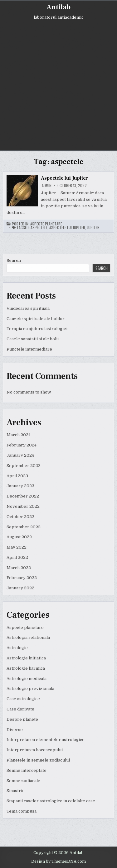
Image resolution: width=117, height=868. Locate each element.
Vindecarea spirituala (28, 308)
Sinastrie (16, 791)
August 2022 (19, 537)
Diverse (15, 730)
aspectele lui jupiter (67, 228)
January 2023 (20, 486)
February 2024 (22, 445)
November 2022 (23, 506)
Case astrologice (23, 699)
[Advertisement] (58, 81)
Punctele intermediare (29, 349)
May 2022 (17, 547)
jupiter (93, 228)
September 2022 (24, 527)
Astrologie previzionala (30, 689)
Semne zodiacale (23, 781)
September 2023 (24, 466)
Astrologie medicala (27, 679)
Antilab (58, 7)
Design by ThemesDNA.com (58, 861)
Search (14, 260)
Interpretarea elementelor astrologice (46, 740)
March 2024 (19, 435)
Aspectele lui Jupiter (64, 178)
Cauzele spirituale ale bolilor (36, 319)
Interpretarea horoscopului (35, 750)
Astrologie (17, 648)
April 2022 (17, 557)
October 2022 (20, 517)
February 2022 (22, 578)
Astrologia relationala (28, 637)
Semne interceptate (27, 770)
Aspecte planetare (46, 224)
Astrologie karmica (26, 668)
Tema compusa (22, 811)
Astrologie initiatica (26, 658)
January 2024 (20, 455)
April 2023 (17, 476)
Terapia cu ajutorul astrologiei (37, 329)
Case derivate (20, 709)
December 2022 (23, 496)
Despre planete (22, 719)
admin (47, 186)
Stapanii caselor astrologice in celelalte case (51, 801)
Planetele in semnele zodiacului (38, 760)
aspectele (39, 228)
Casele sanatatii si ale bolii (33, 339)
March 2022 (19, 568)
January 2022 (20, 588)
